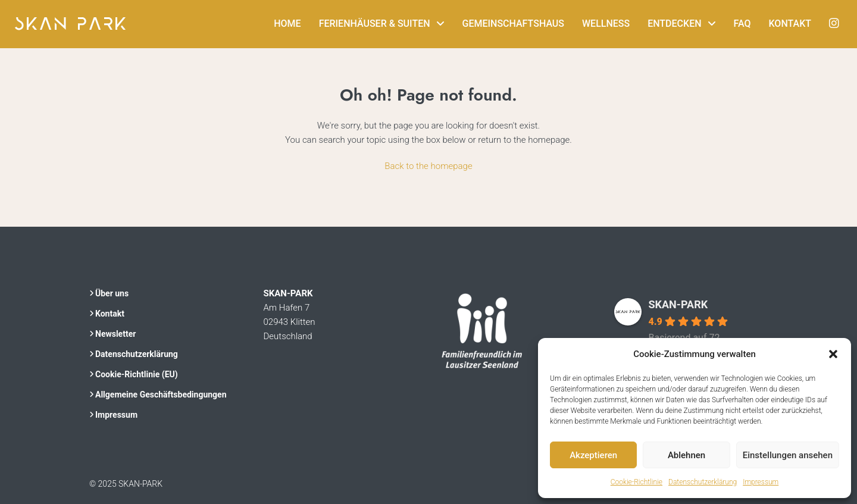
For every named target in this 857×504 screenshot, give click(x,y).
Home (287, 24)
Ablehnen (686, 455)
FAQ (742, 24)
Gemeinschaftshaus (514, 24)
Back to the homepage (428, 166)
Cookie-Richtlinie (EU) (137, 374)
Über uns (112, 293)
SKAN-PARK (678, 304)
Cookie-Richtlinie (637, 482)
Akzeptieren (593, 455)
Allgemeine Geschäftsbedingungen (161, 395)
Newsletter (115, 334)
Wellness (606, 24)
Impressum (761, 482)
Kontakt (790, 24)
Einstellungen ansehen (788, 455)
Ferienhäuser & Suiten (375, 24)
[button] (833, 354)
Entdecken (674, 24)
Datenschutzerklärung (703, 482)
